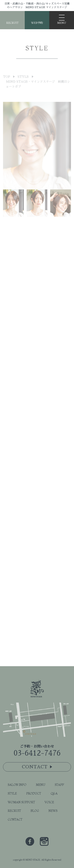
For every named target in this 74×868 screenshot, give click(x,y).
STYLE (23, 84)
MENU (41, 785)
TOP (7, 84)
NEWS (53, 811)
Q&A (54, 793)
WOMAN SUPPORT (21, 802)
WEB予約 (37, 23)
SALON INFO (17, 785)
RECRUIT (12, 23)
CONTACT (15, 819)
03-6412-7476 (37, 753)
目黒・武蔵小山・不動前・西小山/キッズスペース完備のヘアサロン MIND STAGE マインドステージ (37, 5)
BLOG (35, 811)
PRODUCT (34, 793)
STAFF (59, 785)
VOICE (49, 802)
